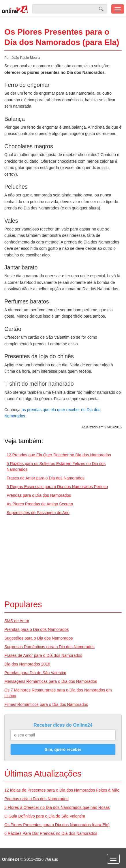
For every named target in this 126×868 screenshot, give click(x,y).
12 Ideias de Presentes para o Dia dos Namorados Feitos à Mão (62, 790)
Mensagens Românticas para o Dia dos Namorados (51, 681)
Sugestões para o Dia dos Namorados (38, 638)
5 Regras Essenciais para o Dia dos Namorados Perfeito (57, 487)
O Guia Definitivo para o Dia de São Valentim (45, 816)
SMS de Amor (17, 621)
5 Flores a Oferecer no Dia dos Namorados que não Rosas (57, 807)
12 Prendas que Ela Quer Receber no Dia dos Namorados (59, 455)
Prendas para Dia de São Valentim (35, 673)
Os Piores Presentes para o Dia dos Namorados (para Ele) (57, 825)
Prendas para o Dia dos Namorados (39, 495)
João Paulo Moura (26, 58)
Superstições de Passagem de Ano (38, 513)
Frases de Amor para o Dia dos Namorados (46, 478)
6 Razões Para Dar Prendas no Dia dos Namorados (51, 833)
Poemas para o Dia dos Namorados (36, 799)
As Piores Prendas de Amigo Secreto (40, 504)
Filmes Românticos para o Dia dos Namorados (46, 704)
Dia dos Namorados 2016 (27, 664)
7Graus (51, 859)
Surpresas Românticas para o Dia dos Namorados (49, 647)
